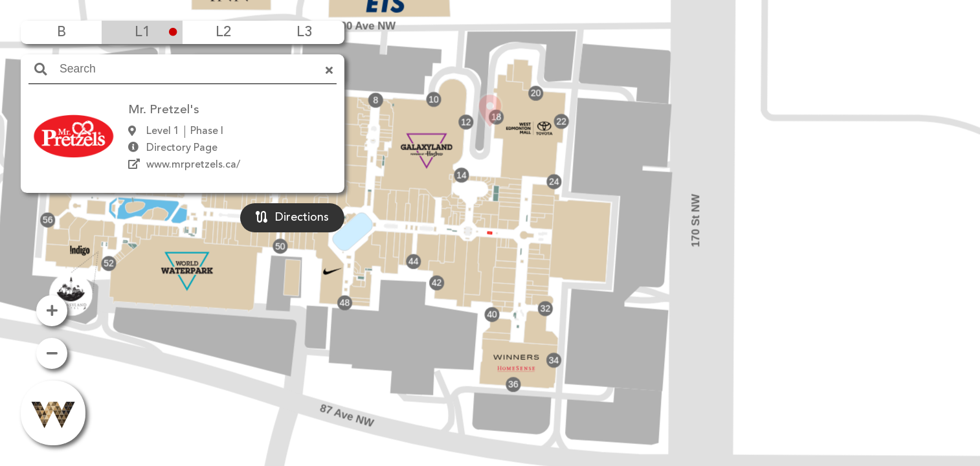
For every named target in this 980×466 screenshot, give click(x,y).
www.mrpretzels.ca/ (193, 165)
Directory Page (182, 148)
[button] (490, 214)
